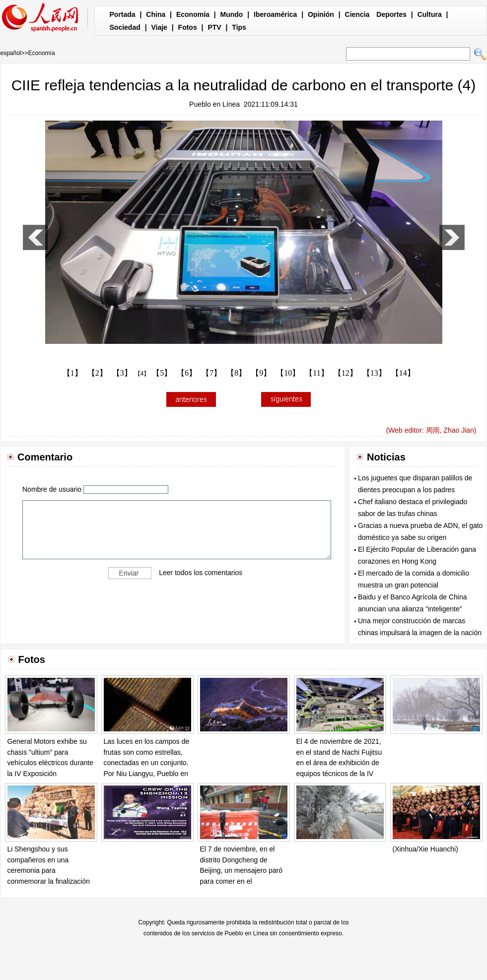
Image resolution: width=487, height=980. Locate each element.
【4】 (142, 374)
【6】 (187, 373)
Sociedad (125, 27)
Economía (193, 14)
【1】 (72, 373)
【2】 (97, 373)
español (11, 53)
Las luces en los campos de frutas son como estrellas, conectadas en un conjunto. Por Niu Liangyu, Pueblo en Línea (147, 763)
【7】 (211, 373)
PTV (214, 27)
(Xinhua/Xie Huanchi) (425, 849)
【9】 (261, 373)
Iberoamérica (275, 14)
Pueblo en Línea (214, 104)
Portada (123, 14)
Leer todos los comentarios (201, 573)
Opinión (321, 14)
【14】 (403, 373)
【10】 (288, 373)
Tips (239, 27)
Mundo (232, 14)
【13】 (374, 373)
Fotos (188, 27)
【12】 (346, 373)
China (156, 14)
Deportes (391, 14)
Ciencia (357, 14)
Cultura (430, 14)
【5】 (162, 373)
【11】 (316, 373)
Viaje (159, 27)
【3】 (122, 373)
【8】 (236, 373)
